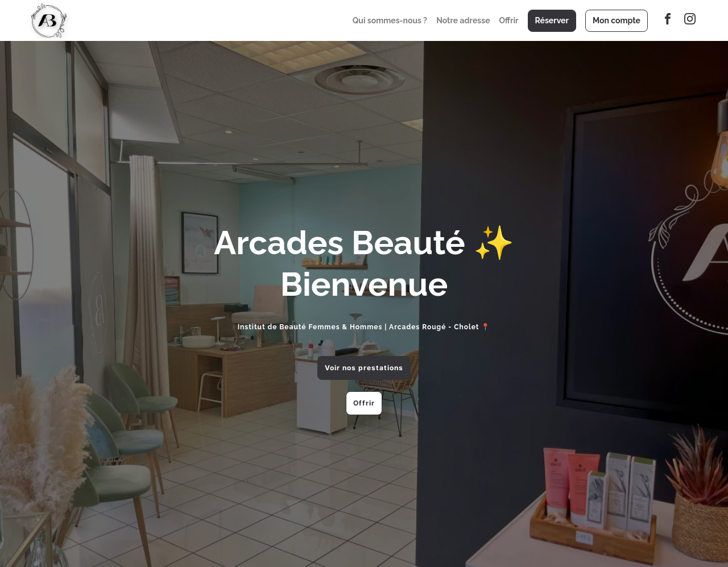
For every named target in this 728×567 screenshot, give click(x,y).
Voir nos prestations (364, 368)
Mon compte (617, 20)
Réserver (552, 20)
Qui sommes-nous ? (390, 20)
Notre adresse (463, 20)
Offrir (509, 20)
